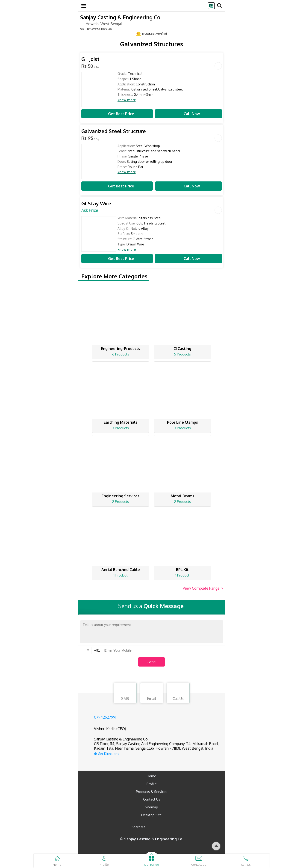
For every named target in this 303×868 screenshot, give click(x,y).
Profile (152, 784)
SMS (125, 694)
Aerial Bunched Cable (121, 570)
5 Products (182, 354)
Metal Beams (182, 496)
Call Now (188, 114)
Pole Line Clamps (182, 422)
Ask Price (90, 210)
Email (152, 694)
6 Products (121, 354)
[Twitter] (172, 827)
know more (127, 100)
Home (151, 776)
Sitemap (151, 807)
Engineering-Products (121, 349)
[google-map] (157, 753)
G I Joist (90, 59)
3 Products (121, 428)
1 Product (121, 575)
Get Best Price (117, 114)
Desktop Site (151, 815)
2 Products (121, 502)
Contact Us (152, 799)
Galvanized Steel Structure (114, 131)
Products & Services (152, 792)
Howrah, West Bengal (101, 23)
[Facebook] (153, 827)
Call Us (178, 694)
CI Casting (182, 349)
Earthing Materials (121, 422)
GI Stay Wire (96, 203)
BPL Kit (182, 570)
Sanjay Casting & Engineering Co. (121, 17)
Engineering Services (121, 496)
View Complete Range (203, 588)
